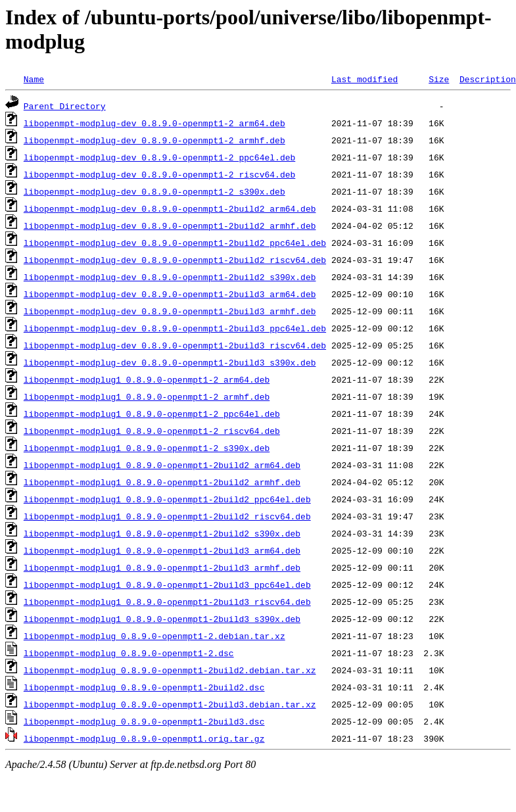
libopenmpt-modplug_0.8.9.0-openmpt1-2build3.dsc (144, 721)
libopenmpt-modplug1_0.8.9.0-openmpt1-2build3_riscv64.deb (167, 602)
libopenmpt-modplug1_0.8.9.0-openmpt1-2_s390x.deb (147, 448)
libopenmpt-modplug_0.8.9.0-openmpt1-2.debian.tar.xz (154, 636)
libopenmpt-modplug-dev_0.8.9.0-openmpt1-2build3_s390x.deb (170, 362)
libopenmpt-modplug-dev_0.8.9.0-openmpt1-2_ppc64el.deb (159, 157)
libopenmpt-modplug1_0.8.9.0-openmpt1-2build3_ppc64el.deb (167, 585)
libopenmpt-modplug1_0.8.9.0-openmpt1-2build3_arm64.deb (162, 550)
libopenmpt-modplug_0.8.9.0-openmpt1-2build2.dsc (144, 687)
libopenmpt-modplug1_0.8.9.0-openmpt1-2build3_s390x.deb (162, 619)
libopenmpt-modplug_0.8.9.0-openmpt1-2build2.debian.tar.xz (170, 670)
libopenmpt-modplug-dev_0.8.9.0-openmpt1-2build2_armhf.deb (170, 226)
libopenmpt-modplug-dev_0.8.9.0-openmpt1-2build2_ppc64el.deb (175, 243)
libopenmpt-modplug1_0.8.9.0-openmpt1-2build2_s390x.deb (162, 533)
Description (488, 79)
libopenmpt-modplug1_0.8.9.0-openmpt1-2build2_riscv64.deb (167, 516)
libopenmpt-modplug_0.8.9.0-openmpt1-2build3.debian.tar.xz (170, 704)
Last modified (364, 79)
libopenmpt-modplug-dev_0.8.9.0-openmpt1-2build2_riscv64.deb (175, 260)
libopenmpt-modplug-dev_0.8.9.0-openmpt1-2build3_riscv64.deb (175, 345)
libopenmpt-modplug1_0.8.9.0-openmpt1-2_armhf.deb (147, 396)
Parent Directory (65, 106)
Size (439, 79)
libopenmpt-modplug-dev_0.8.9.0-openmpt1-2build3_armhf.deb (170, 311)
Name (34, 79)
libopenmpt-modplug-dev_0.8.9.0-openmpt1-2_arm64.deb (154, 123)
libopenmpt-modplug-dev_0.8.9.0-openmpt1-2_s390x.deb (154, 191)
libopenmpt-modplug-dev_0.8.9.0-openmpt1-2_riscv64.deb (159, 174)
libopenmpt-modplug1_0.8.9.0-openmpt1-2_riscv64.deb (152, 431)
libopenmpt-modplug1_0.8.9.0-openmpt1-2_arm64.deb (147, 379)
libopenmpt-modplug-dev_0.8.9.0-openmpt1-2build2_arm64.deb (170, 208)
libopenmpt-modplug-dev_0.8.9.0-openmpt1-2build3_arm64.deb (170, 294)
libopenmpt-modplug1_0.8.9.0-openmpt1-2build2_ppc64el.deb (167, 499)
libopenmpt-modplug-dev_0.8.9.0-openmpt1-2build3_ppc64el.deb (175, 328)
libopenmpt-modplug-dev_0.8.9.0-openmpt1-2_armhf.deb (154, 140)
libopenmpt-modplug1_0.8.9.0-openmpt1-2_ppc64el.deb (152, 414)
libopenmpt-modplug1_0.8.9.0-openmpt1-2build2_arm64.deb (162, 465)
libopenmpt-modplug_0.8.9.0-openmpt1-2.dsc (129, 653)
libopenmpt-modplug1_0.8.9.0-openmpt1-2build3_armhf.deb (162, 567)
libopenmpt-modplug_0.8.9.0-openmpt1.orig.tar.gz (144, 738)
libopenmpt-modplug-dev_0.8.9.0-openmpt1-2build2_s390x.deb (170, 277)
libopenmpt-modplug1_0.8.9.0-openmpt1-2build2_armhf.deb (162, 482)
